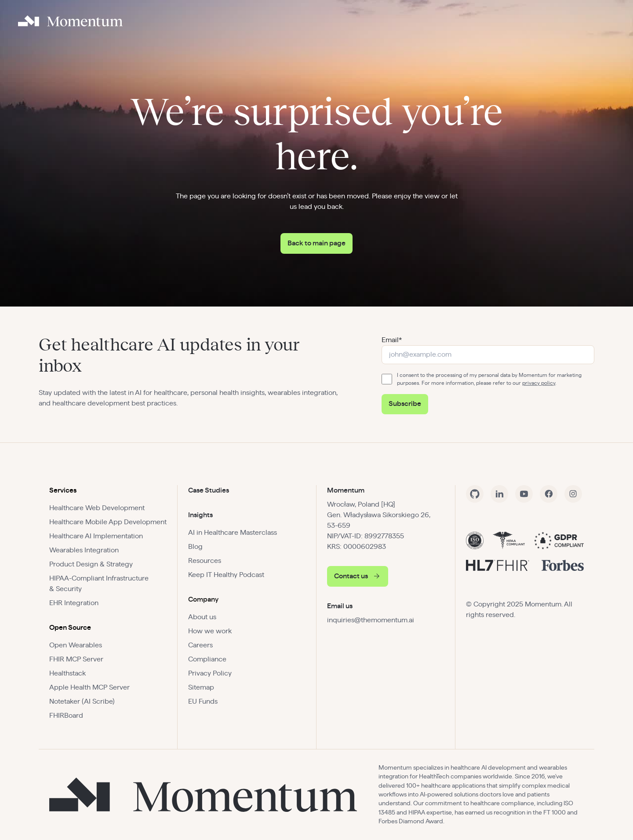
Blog (195, 547)
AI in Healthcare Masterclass (233, 533)
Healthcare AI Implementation (96, 536)
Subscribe (405, 404)
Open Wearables (76, 645)
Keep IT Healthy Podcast (226, 575)
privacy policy (539, 383)
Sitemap (201, 687)
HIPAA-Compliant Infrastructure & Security (99, 584)
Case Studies (209, 490)
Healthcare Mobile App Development (108, 522)
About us (202, 617)
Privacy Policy (210, 673)
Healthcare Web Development (97, 508)
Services (63, 490)
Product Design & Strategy (91, 564)
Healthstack (67, 673)
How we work (210, 631)
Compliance (207, 659)
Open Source (70, 628)
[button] (108, 490)
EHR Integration (74, 603)
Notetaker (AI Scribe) (82, 701)
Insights (200, 515)
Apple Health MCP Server (89, 687)
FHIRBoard (66, 716)
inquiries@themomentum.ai (371, 620)
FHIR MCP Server (76, 659)
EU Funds (203, 701)
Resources (205, 561)
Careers (200, 645)
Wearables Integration (84, 550)
